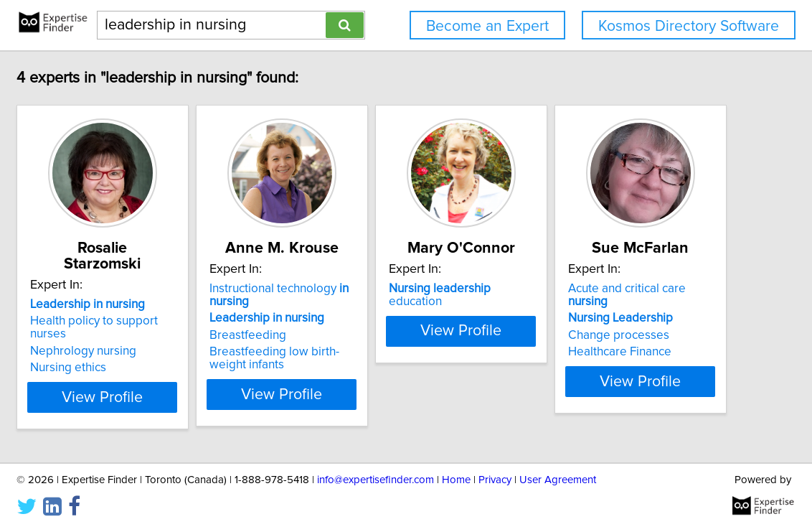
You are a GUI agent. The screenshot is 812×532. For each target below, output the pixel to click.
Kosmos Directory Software (689, 26)
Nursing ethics (135, 339)
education (606, 289)
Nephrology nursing (150, 322)
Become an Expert (487, 26)
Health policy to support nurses (180, 305)
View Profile (188, 394)
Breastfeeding (350, 335)
